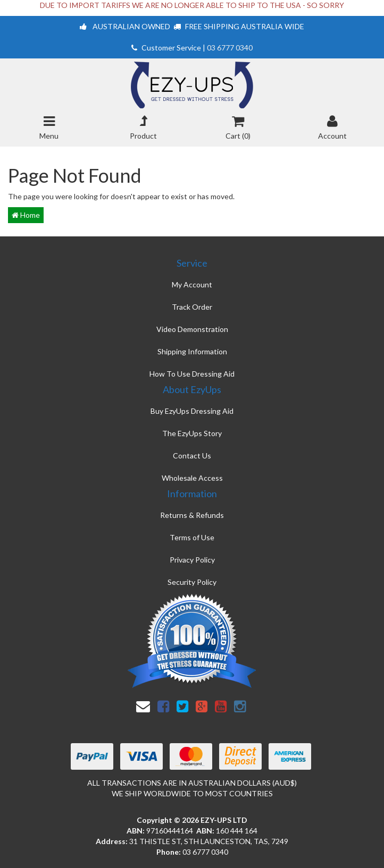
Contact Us (192, 456)
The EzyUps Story (192, 433)
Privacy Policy (192, 560)
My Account (192, 284)
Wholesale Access (192, 478)
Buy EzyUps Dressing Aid (192, 411)
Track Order (192, 307)
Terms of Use (192, 537)
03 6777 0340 (230, 48)
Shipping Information (192, 351)
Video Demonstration (192, 329)
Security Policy (192, 582)
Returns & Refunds (192, 515)
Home (26, 215)
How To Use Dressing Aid (192, 374)
